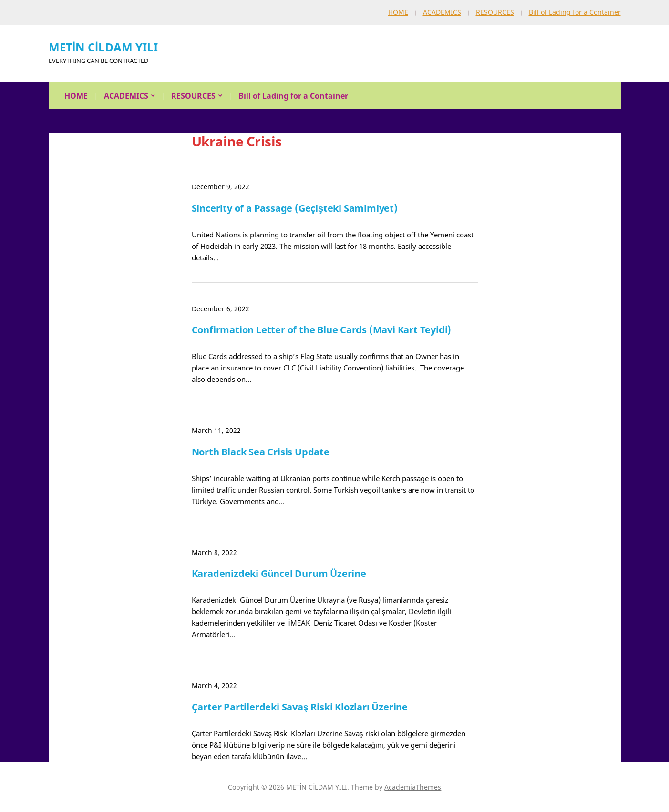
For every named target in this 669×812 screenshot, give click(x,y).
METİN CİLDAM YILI (103, 47)
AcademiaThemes (413, 787)
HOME (398, 12)
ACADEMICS (442, 12)
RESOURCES (495, 12)
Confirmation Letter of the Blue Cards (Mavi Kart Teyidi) (322, 330)
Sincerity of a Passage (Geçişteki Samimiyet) (295, 208)
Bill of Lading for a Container (575, 12)
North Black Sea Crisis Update (261, 452)
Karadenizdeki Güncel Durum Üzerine (279, 573)
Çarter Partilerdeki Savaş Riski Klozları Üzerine (300, 707)
